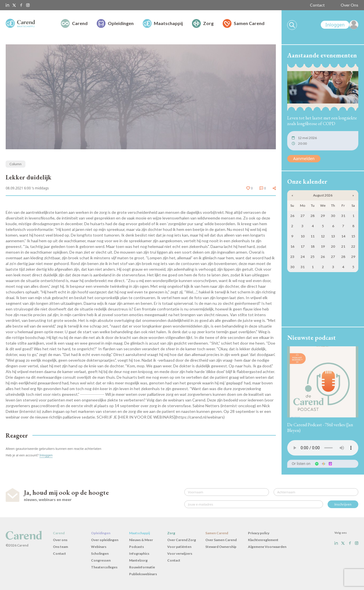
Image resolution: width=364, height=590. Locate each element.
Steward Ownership (221, 547)
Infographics (139, 553)
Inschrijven (343, 504)
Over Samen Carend (221, 540)
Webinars (99, 547)
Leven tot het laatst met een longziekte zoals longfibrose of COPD (322, 121)
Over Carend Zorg (182, 540)
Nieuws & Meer (141, 540)
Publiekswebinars (143, 574)
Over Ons (349, 5)
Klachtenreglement (263, 540)
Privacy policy (259, 533)
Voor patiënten (179, 547)
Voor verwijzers (180, 553)
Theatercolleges (104, 567)
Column (15, 164)
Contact (317, 5)
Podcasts (136, 547)
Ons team (60, 547)
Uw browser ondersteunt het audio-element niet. (323, 448)
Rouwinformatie (142, 567)
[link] (340, 25)
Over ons (60, 540)
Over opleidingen (105, 540)
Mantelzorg (138, 560)
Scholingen (100, 553)
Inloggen (46, 455)
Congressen (101, 560)
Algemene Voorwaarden (267, 547)
